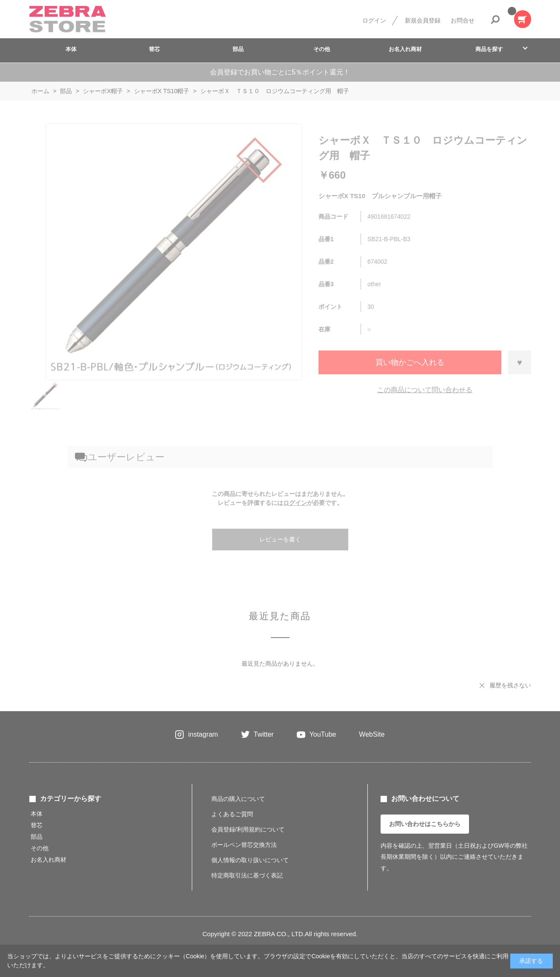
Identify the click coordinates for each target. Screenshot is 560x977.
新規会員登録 (423, 20)
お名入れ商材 (405, 49)
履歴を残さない (510, 685)
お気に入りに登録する (520, 362)
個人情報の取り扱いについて (250, 860)
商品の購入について (238, 799)
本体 (71, 49)
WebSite (372, 734)
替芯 (154, 49)
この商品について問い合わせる (425, 390)
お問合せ (463, 20)
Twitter (264, 734)
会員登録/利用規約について (248, 829)
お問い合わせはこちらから (425, 824)
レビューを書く (280, 539)
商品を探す (489, 49)
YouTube (323, 734)
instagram (203, 734)
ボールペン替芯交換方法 (244, 845)
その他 (322, 49)
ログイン (374, 20)
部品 (238, 49)
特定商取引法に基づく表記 (247, 875)
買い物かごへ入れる (410, 362)
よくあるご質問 (232, 814)
